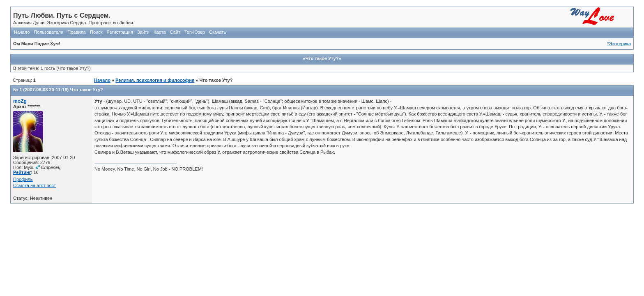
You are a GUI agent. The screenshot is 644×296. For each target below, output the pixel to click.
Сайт (175, 32)
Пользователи (48, 32)
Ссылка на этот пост (34, 185)
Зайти (143, 32)
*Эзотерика (619, 44)
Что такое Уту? (86, 90)
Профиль (23, 179)
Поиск (96, 32)
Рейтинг (22, 172)
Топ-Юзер (195, 32)
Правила (77, 32)
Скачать (217, 32)
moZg (20, 101)
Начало (22, 32)
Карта (160, 32)
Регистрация (120, 32)
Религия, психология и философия (155, 80)
